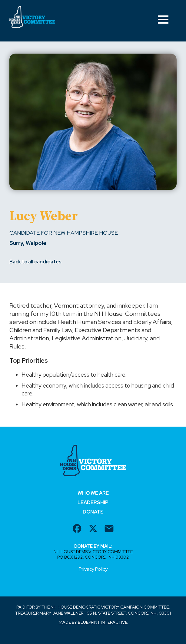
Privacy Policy (93, 569)
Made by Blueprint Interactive (93, 622)
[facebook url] (77, 529)
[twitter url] (93, 529)
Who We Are (93, 493)
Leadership (93, 502)
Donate (93, 512)
